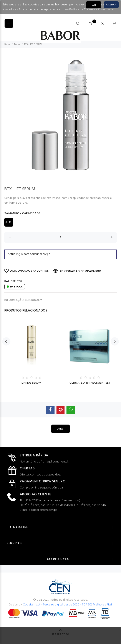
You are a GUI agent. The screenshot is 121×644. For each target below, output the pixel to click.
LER (94, 5)
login (19, 254)
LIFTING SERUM (31, 383)
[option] (60, 115)
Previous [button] (6, 341)
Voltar (60, 429)
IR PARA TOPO (61, 634)
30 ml (9, 222)
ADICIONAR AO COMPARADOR (77, 271)
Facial (17, 44)
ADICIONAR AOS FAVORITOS (27, 271)
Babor (7, 44)
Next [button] (115, 341)
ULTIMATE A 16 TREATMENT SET (90, 383)
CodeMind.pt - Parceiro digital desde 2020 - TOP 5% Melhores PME (68, 605)
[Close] (111, 5)
